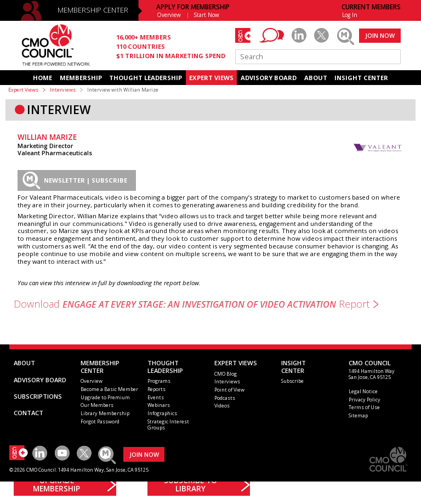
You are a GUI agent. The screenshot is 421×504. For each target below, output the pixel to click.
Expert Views (23, 90)
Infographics (162, 413)
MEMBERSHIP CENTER (93, 10)
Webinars (159, 405)
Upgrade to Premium (105, 397)
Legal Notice (363, 391)
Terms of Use (364, 407)
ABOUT (316, 78)
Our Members (97, 405)
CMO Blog (226, 374)
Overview (169, 15)
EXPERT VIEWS (211, 78)
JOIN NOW (380, 35)
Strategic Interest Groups (168, 424)
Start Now (207, 15)
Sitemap (358, 415)
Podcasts (225, 398)
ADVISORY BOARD (269, 78)
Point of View (229, 390)
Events (156, 397)
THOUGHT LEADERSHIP (146, 78)
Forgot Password (100, 421)
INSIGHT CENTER (361, 78)
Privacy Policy (365, 400)
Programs (159, 381)
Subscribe (292, 381)
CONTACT (29, 413)
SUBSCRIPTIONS (38, 396)
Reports (157, 389)
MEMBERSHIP (81, 78)
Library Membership (105, 413)
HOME (42, 78)
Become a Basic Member (109, 389)
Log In (350, 15)
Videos (222, 406)
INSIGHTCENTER (294, 367)
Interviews (63, 90)
